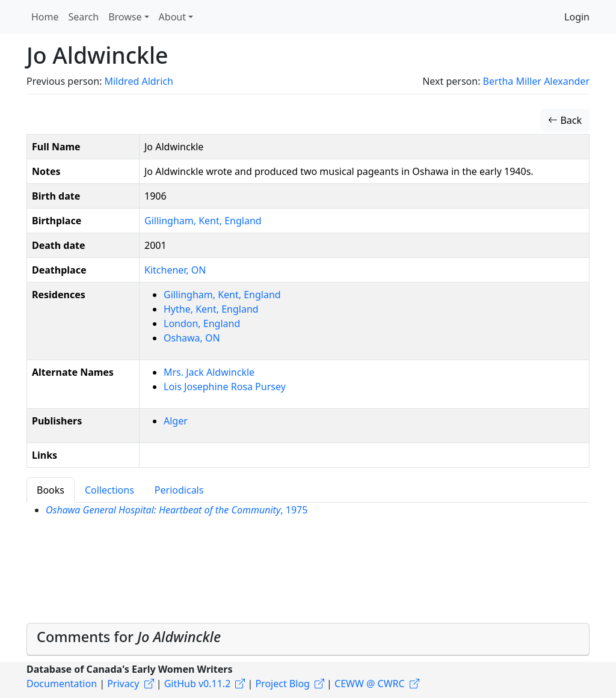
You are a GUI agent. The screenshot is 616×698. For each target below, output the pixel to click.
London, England (202, 323)
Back (565, 120)
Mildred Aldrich (138, 81)
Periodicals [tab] (179, 490)
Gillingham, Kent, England (203, 221)
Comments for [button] (129, 637)
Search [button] (84, 17)
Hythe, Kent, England (211, 309)
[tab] (308, 639)
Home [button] (45, 17)
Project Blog (282, 684)
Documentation (62, 684)
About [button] (172, 17)
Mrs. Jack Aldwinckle (209, 372)
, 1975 (177, 510)
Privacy (123, 684)
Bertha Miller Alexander (536, 81)
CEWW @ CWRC (370, 684)
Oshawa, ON (192, 338)
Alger (176, 421)
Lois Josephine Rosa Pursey (225, 387)
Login (577, 17)
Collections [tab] (109, 490)
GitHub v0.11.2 (198, 684)
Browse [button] (125, 17)
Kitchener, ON (175, 270)
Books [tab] (51, 490)
